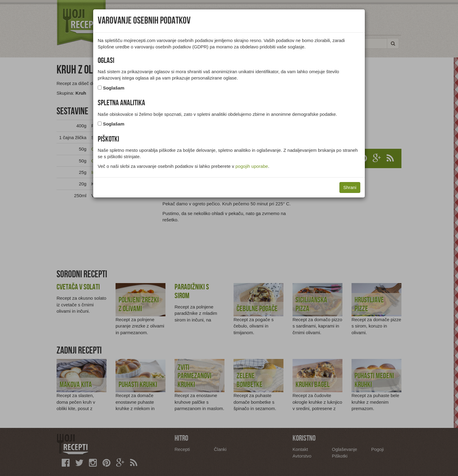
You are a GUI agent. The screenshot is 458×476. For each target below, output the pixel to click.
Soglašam (114, 88)
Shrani (350, 187)
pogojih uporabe (252, 166)
